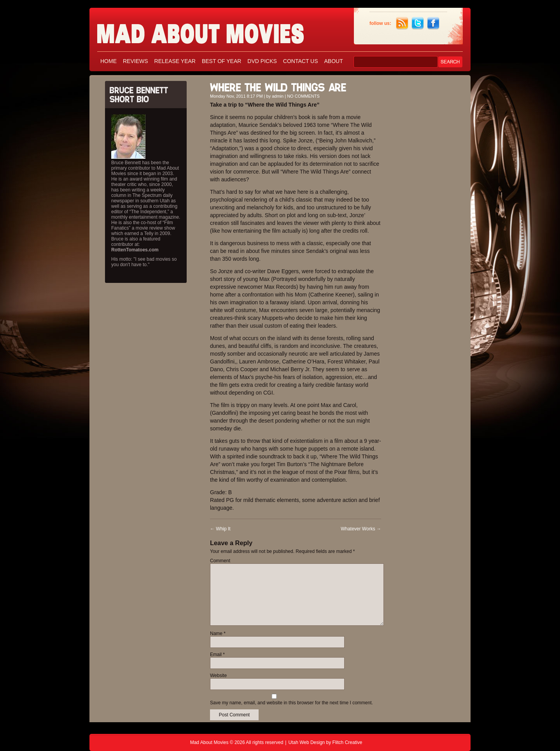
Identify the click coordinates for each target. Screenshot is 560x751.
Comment (220, 561)
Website (218, 676)
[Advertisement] (428, 194)
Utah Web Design (306, 742)
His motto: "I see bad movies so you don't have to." (144, 262)
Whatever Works (361, 529)
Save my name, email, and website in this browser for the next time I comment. (291, 703)
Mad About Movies (216, 30)
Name (218, 633)
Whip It (220, 529)
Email (217, 654)
